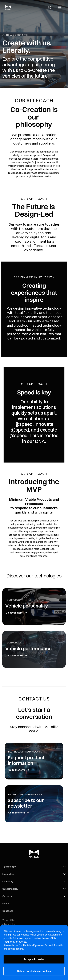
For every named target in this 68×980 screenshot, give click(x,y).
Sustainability (10, 889)
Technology (9, 867)
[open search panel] (49, 8)
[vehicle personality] (17, 613)
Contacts (8, 911)
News (6, 904)
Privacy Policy (9, 924)
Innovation (8, 874)
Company (8, 881)
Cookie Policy (26, 945)
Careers (7, 896)
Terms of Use (9, 920)
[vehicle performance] (17, 655)
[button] (60, 8)
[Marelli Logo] (8, 9)
